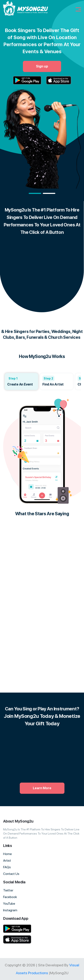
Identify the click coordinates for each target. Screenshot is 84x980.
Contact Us (11, 874)
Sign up (42, 66)
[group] (21, 381)
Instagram (10, 910)
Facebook (10, 897)
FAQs (7, 867)
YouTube (9, 904)
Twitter (8, 890)
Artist (7, 861)
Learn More (42, 788)
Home (7, 854)
